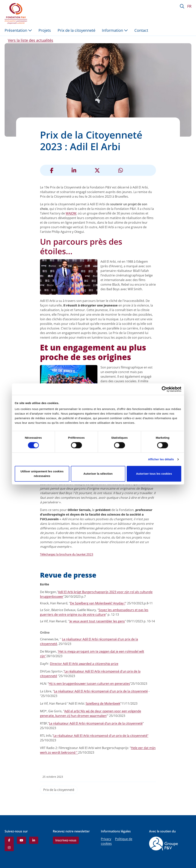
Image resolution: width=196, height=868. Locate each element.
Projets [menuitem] (45, 30)
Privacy (106, 839)
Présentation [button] (18, 30)
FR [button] (189, 6)
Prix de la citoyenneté (59, 790)
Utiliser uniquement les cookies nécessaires (42, 474)
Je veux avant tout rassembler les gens (97, 621)
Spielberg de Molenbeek (103, 703)
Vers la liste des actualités (31, 40)
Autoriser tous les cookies (154, 474)
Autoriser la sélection (98, 474)
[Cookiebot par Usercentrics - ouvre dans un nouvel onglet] (165, 389)
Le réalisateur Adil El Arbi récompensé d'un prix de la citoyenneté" (101, 736)
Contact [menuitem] (141, 30)
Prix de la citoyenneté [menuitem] (76, 30)
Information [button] (115, 30)
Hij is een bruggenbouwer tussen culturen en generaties (89, 684)
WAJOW (71, 213)
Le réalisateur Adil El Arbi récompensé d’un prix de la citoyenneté (96, 723)
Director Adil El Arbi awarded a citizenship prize (84, 664)
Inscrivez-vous (66, 840)
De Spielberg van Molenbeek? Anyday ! (98, 603)
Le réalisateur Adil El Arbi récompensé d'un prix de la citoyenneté (101, 691)
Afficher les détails (161, 459)
